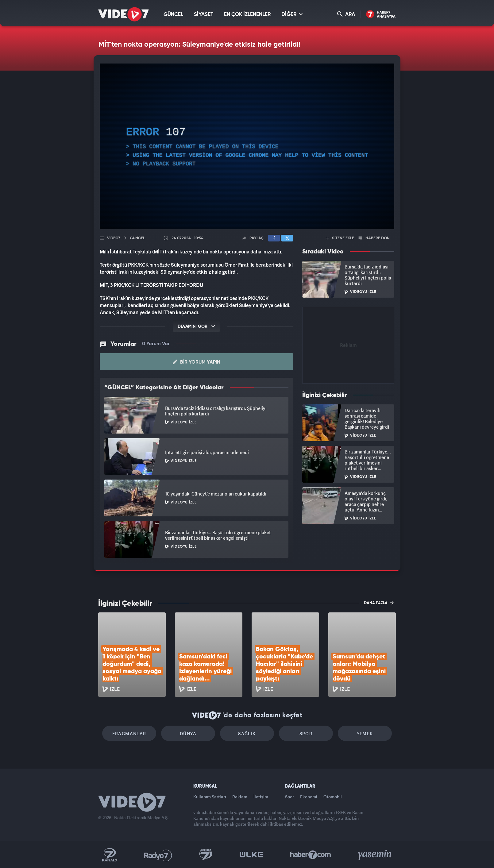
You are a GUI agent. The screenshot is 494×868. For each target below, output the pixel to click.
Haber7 (311, 855)
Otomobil (333, 797)
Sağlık (247, 733)
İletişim (261, 797)
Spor (306, 733)
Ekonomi (309, 797)
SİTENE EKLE (340, 238)
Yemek (365, 733)
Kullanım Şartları (210, 797)
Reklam (240, 797)
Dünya (188, 733)
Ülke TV (251, 855)
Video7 (114, 238)
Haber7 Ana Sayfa (381, 15)
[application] (247, 146)
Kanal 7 (110, 855)
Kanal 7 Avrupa (206, 855)
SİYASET (204, 15)
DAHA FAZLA (379, 603)
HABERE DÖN (374, 238)
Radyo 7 (158, 855)
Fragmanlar (129, 733)
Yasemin (375, 855)
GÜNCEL (173, 15)
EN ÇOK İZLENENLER (247, 15)
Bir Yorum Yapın (197, 362)
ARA (346, 14)
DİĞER (292, 14)
